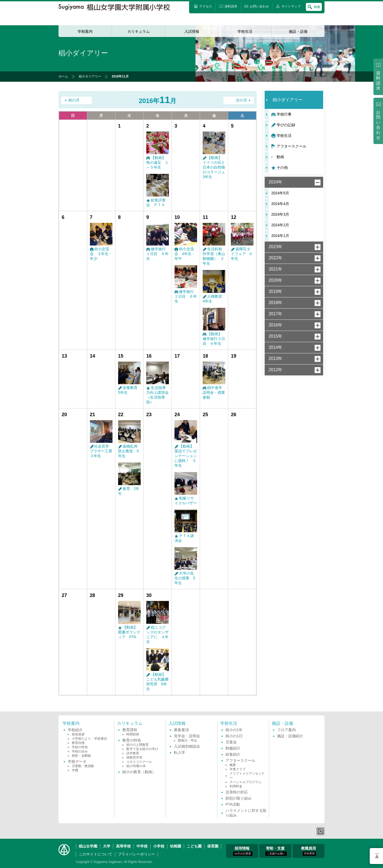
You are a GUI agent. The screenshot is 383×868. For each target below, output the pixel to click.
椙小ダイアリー (90, 76)
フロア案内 (286, 730)
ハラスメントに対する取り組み (246, 813)
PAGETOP (376, 856)
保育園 (213, 846)
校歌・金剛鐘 (81, 756)
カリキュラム (139, 31)
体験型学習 (134, 758)
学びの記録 (286, 125)
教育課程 (130, 730)
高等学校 (123, 846)
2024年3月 (280, 214)
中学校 (142, 846)
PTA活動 (233, 804)
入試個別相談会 (187, 746)
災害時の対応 (237, 792)
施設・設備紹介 (290, 736)
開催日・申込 (188, 740)
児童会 (231, 742)
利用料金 (236, 786)
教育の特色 (132, 740)
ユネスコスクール (139, 762)
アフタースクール (292, 146)
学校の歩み (80, 751)
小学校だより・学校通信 (89, 739)
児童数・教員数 (83, 766)
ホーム (63, 76)
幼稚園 (176, 846)
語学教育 (133, 753)
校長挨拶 (78, 734)
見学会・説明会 (187, 736)
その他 (282, 167)
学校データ (77, 761)
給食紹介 (233, 754)
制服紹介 (233, 748)
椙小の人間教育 (138, 745)
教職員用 (309, 851)
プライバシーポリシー (136, 854)
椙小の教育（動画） (139, 772)
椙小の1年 (234, 730)
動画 (280, 157)
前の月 (74, 100)
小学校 (159, 846)
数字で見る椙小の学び (142, 749)
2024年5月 (280, 193)
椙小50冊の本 (136, 766)
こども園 (194, 846)
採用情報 (243, 851)
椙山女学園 (88, 846)
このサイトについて (95, 854)
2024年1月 (280, 236)
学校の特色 (80, 747)
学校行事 (284, 114)
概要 (233, 765)
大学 (107, 846)
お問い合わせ (378, 125)
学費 (75, 770)
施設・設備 (298, 31)
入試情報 (192, 31)
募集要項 (181, 730)
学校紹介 (75, 730)
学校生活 (245, 31)
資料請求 (378, 81)
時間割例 (133, 734)
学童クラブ (238, 769)
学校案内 (85, 31)
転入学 (180, 752)
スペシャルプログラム (245, 782)
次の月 (242, 100)
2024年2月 (280, 225)
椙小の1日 (234, 736)
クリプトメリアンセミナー (247, 776)
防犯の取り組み (239, 798)
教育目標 (78, 743)
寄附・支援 (276, 851)
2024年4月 (280, 204)
